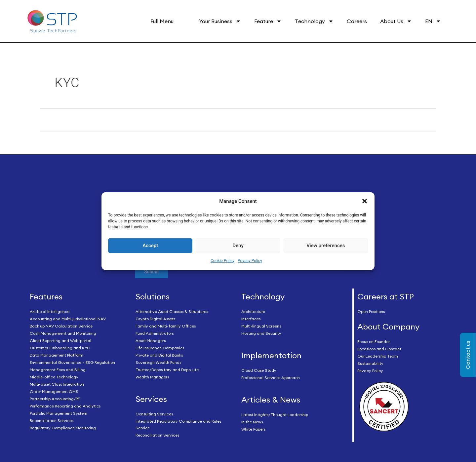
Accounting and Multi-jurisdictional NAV (68, 319)
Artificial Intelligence (50, 312)
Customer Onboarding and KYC (60, 348)
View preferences (326, 246)
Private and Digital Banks (159, 355)
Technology (314, 21)
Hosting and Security (261, 334)
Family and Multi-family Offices (166, 326)
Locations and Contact (379, 349)
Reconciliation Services (52, 421)
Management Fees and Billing (58, 370)
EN (433, 21)
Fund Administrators (155, 334)
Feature (268, 21)
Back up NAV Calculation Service (61, 326)
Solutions (153, 297)
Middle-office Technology (54, 377)
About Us (396, 21)
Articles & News (271, 400)
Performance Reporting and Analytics (65, 406)
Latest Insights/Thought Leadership (275, 415)
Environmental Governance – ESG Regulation (72, 363)
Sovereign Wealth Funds (158, 363)
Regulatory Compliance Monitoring (63, 428)
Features (46, 297)
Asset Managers (151, 341)
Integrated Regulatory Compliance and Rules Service (178, 424)
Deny (238, 246)
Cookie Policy (222, 261)
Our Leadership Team (378, 356)
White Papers (253, 429)
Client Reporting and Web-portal (60, 341)
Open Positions (371, 312)
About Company (388, 327)
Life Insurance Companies (160, 348)
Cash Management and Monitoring (63, 334)
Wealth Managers (152, 377)
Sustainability (370, 363)
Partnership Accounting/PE (55, 399)
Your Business (220, 21)
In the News (252, 422)
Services (151, 399)
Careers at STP (386, 297)
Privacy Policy (250, 261)
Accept (150, 246)
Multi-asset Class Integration (57, 385)
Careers (357, 21)
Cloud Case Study (259, 370)
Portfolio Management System (59, 414)
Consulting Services (154, 414)
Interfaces (251, 319)
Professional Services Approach (271, 378)
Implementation (271, 356)
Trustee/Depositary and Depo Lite (167, 370)
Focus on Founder (374, 342)
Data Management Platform (57, 355)
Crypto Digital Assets (155, 319)
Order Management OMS (54, 392)
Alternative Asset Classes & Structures (172, 312)
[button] (365, 201)
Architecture (253, 312)
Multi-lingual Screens (261, 326)
